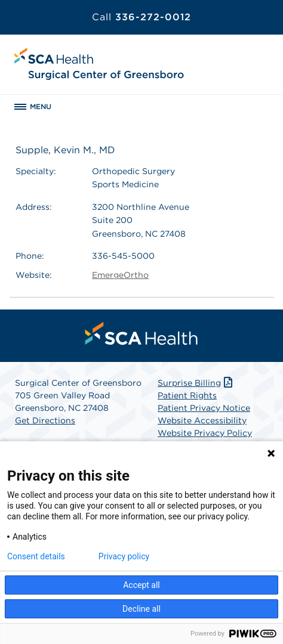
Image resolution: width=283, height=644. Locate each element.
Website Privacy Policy (205, 433)
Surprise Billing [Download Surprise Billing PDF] (196, 383)
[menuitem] (141, 333)
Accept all (141, 585)
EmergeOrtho (120, 275)
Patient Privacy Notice (204, 408)
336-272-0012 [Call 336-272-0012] (141, 17)
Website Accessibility (202, 420)
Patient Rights (187, 395)
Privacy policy (124, 556)
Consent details (36, 556)
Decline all (141, 609)
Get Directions (45, 420)
